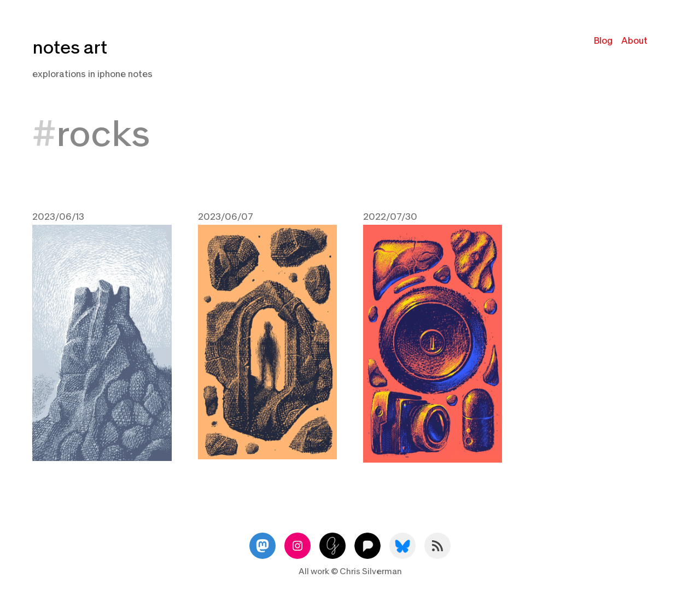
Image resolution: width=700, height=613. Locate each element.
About (634, 41)
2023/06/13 (58, 217)
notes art (70, 48)
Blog (603, 41)
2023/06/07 (226, 217)
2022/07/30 (390, 217)
